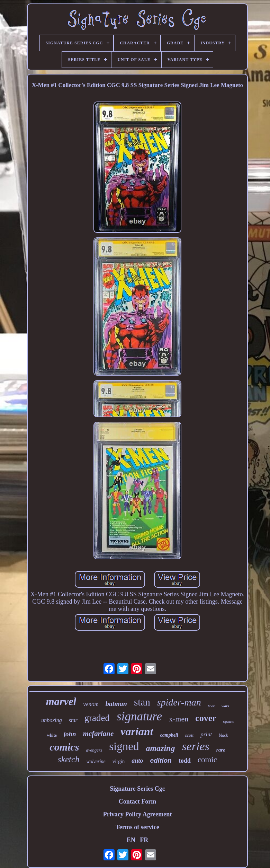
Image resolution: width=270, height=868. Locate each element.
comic (207, 760)
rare (221, 750)
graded (97, 718)
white (52, 735)
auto (137, 761)
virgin (119, 761)
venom (91, 704)
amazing (160, 748)
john (70, 734)
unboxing (52, 720)
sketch (69, 759)
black (223, 735)
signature (139, 716)
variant (137, 731)
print (206, 734)
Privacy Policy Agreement (138, 814)
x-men (179, 719)
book (211, 706)
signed (124, 746)
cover (206, 718)
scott (190, 735)
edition (161, 760)
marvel (61, 702)
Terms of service (137, 827)
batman (116, 704)
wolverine (96, 761)
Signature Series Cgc (137, 789)
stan (142, 702)
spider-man (179, 702)
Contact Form (137, 801)
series (195, 746)
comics (64, 747)
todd (185, 761)
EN (131, 840)
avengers (94, 750)
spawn (228, 721)
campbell (169, 735)
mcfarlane (98, 734)
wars (225, 706)
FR (144, 840)
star (73, 720)
